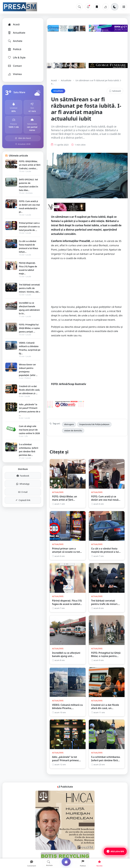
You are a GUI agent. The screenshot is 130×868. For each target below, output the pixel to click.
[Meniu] (124, 7)
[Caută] (79, 7)
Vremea (15, 74)
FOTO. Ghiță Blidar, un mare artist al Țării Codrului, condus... (30, 165)
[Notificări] (88, 7)
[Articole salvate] (97, 7)
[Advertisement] (87, 284)
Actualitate (16, 33)
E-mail (23, 492)
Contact (15, 66)
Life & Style (17, 58)
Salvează (115, 91)
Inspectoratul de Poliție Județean (94, 424)
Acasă (14, 24)
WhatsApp (23, 484)
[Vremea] (106, 7)
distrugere (69, 424)
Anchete (15, 41)
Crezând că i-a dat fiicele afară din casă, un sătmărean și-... (29, 390)
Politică (14, 49)
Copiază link (23, 500)
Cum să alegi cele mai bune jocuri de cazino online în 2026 (29, 430)
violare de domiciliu (73, 431)
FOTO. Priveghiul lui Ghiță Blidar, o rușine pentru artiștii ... (29, 328)
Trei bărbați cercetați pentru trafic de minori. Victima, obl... (30, 288)
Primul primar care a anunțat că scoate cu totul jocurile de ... (29, 227)
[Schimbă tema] (115, 7)
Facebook (23, 476)
